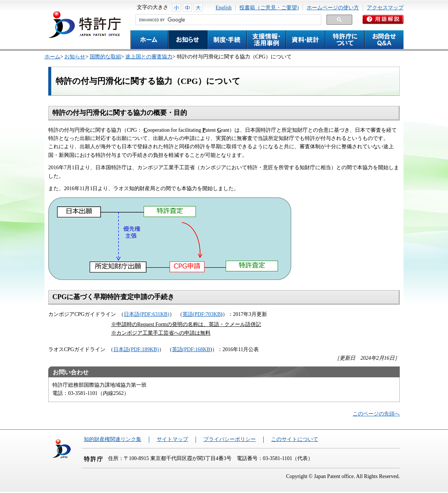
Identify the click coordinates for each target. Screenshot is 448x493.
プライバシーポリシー (230, 439)
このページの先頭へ (376, 414)
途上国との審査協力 (149, 57)
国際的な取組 (105, 57)
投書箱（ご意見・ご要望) (269, 8)
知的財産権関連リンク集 (113, 439)
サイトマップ (172, 439)
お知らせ (75, 57)
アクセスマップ (385, 8)
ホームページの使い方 (333, 8)
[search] (228, 20)
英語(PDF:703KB (202, 314)
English (224, 8)
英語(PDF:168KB (191, 349)
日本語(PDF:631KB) (146, 314)
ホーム (52, 57)
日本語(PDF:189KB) (136, 349)
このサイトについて (295, 439)
